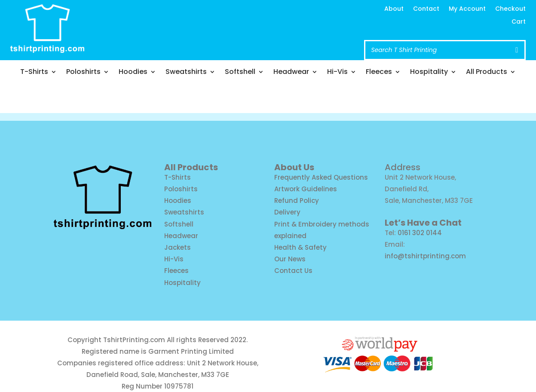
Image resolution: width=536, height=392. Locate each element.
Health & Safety (300, 247)
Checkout (510, 9)
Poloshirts (83, 73)
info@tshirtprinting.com (241, 18)
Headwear (291, 73)
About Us (294, 167)
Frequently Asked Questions (321, 177)
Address (403, 167)
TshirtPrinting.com (134, 340)
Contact (426, 9)
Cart (519, 22)
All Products (487, 73)
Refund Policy (297, 201)
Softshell (240, 73)
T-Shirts (34, 73)
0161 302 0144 (420, 233)
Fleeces (379, 73)
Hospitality (429, 73)
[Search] (517, 50)
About (394, 9)
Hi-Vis (337, 73)
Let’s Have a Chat (423, 223)
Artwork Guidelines (306, 189)
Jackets (178, 247)
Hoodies (133, 73)
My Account (467, 9)
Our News (290, 259)
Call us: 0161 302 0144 (235, 34)
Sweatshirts (186, 73)
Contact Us (293, 271)
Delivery (287, 212)
